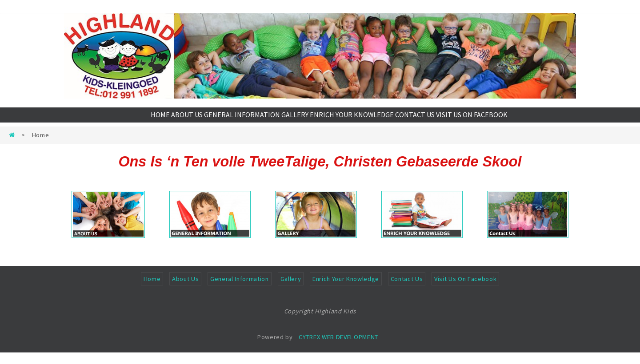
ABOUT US (182, 121)
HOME (146, 121)
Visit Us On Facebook (465, 290)
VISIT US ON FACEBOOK (489, 121)
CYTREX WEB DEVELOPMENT (338, 348)
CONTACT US (428, 121)
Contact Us (407, 290)
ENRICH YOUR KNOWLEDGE (361, 121)
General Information (240, 290)
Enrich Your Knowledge (346, 290)
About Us (185, 290)
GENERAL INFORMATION (242, 121)
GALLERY (299, 121)
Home (152, 290)
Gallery (291, 290)
